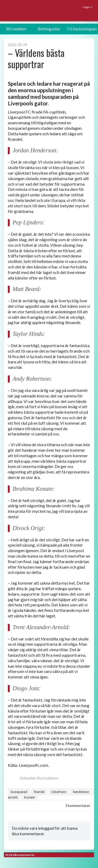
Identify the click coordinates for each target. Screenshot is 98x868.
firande (39, 792)
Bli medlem (16, 29)
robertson (59, 792)
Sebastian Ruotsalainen (33, 778)
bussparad (19, 792)
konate (30, 797)
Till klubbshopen (82, 29)
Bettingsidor (49, 29)
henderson (81, 792)
